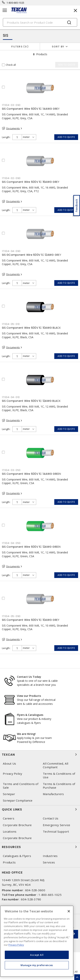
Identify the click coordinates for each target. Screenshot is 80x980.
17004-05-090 (11, 616)
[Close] (69, 911)
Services (49, 862)
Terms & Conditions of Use (59, 775)
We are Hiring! (26, 734)
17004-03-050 (11, 470)
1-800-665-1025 (16, 3)
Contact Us (51, 818)
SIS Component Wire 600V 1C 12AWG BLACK (31, 401)
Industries (50, 856)
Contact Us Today (29, 677)
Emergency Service (56, 825)
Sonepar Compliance (18, 801)
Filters (20, 47)
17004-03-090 (11, 105)
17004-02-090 (11, 178)
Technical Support (56, 832)
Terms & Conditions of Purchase (59, 786)
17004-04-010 (11, 397)
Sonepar (9, 794)
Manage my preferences (37, 965)
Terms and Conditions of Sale (21, 786)
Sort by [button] (58, 47)
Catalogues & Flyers (17, 856)
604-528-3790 (31, 899)
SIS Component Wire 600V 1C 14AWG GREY (31, 109)
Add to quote (66, 137)
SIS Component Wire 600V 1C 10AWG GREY (31, 620)
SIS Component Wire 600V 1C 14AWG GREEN (32, 474)
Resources (40, 847)
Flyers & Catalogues (30, 715)
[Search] (40, 22)
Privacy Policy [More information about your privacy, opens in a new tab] (16, 945)
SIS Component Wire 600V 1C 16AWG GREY (31, 182)
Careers (9, 818)
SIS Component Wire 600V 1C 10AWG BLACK (31, 328)
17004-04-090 (11, 251)
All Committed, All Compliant (56, 765)
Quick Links (40, 809)
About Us (9, 764)
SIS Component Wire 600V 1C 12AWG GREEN (31, 547)
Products (9, 862)
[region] (37, 941)
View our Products (29, 696)
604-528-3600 (35, 890)
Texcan (40, 755)
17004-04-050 (11, 543)
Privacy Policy (13, 774)
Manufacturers (53, 794)
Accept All (37, 955)
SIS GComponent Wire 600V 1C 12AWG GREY (32, 255)
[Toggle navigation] (5, 10)
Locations (10, 832)
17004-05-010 (11, 324)
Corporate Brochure (17, 825)
